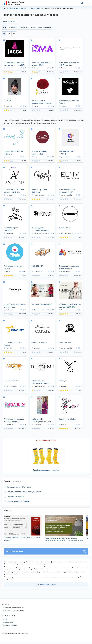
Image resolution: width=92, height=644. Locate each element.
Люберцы (8, 310)
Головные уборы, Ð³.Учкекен (19, 487)
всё (4, 27)
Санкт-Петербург (66, 195)
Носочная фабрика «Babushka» (39, 191)
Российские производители (15, 8)
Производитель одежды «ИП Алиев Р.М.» (69, 64)
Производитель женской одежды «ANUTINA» (14, 191)
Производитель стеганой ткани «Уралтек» (69, 267)
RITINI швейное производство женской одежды (41, 382)
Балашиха (36, 425)
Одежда (38, 8)
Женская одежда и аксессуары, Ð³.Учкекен (25, 492)
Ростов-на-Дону (38, 195)
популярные (24, 27)
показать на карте (45, 27)
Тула (34, 157)
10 (80, 233)
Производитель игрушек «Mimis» (14, 267)
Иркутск (7, 272)
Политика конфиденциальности (13, 613)
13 (52, 68)
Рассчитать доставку (46, 554)
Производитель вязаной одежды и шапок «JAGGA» (14, 64)
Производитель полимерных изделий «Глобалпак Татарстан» (41, 229)
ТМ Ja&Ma (8, 101)
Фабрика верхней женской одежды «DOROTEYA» (70, 306)
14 (52, 157)
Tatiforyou (63, 381)
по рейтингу (13, 27)
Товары (4, 622)
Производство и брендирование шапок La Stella (42, 102)
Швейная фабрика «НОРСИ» (67, 153)
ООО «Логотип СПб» (12, 381)
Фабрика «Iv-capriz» (39, 343)
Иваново (63, 310)
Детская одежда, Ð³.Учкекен (19, 501)
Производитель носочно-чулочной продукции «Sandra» (14, 421)
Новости (5, 630)
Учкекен (31, 8)
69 (24, 272)
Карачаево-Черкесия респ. (26, 8)
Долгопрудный (38, 310)
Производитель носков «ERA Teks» (13, 153)
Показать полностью (46, 587)
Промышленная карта (9, 627)
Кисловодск (37, 272)
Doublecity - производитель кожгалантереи (15, 306)
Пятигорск (8, 233)
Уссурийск (8, 195)
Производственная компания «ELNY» (67, 191)
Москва (7, 157)
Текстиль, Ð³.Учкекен (16, 497)
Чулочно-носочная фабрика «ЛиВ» (39, 153)
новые (33, 27)
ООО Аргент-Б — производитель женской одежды (41, 421)
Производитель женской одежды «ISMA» (42, 64)
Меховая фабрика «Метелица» (11, 229)
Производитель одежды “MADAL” (69, 102)
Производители (7, 624)
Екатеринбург (65, 272)
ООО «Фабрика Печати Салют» (13, 344)
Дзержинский (65, 157)
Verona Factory (65, 228)
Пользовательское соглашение (13, 610)
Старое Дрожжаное (39, 233)
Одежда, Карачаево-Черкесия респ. (43, 8)
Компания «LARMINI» (68, 419)
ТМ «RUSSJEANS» (66, 343)
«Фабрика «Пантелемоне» (42, 304)
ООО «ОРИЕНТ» (37, 266)
